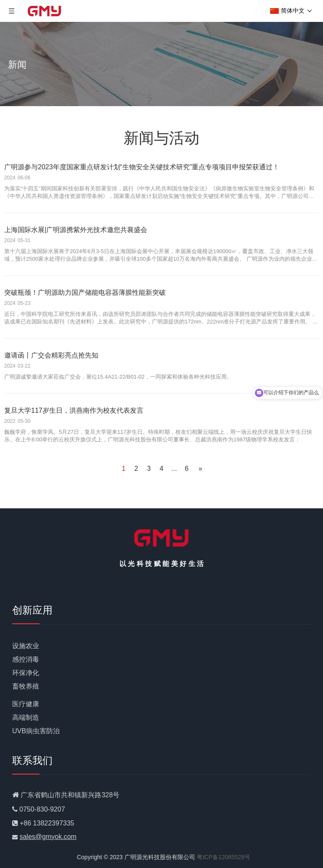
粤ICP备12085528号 (224, 857)
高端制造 (26, 717)
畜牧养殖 (26, 686)
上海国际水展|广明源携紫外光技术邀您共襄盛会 (76, 230)
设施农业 (26, 646)
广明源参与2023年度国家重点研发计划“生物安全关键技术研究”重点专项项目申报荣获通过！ (142, 167)
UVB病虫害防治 (36, 731)
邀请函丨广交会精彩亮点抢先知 (51, 355)
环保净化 (26, 673)
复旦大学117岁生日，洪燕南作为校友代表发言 (74, 410)
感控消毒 (26, 659)
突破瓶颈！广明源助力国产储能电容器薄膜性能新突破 (85, 292)
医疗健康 (26, 704)
